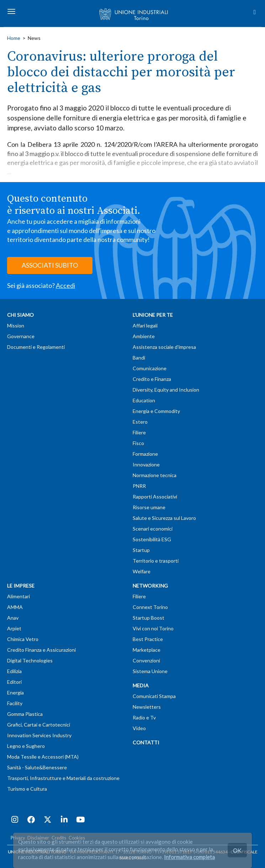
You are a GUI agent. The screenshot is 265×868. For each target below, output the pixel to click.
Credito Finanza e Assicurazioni (41, 650)
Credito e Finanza (152, 379)
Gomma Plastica (25, 714)
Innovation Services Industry (39, 735)
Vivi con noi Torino (153, 628)
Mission (16, 325)
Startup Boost (149, 618)
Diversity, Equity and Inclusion (166, 390)
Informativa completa (189, 857)
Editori (14, 682)
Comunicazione (150, 368)
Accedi (65, 285)
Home (14, 38)
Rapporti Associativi (155, 497)
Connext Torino (150, 607)
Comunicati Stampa (154, 696)
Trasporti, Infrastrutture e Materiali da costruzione (63, 778)
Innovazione (146, 464)
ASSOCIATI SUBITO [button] (50, 265)
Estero (140, 422)
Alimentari (18, 596)
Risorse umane (149, 507)
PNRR (139, 486)
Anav (13, 618)
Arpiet (14, 628)
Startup (141, 550)
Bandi (139, 358)
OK (237, 850)
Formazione (145, 454)
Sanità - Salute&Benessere (37, 767)
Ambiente (144, 336)
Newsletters (147, 707)
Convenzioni (146, 660)
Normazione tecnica (155, 475)
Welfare (142, 571)
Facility (15, 703)
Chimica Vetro (23, 639)
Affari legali (145, 325)
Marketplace (147, 650)
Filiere (139, 432)
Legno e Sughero (26, 746)
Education (144, 400)
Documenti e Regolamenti (36, 347)
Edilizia (14, 671)
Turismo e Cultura (27, 789)
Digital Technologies (30, 660)
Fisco (138, 443)
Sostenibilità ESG (152, 539)
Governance (21, 336)
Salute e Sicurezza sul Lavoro (164, 518)
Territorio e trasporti (156, 561)
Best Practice (148, 639)
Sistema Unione (150, 671)
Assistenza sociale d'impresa (164, 347)
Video (139, 728)
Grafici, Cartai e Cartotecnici (39, 725)
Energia (15, 693)
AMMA (15, 607)
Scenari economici (153, 529)
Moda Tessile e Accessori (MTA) (43, 757)
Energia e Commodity (156, 411)
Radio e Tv (144, 717)
